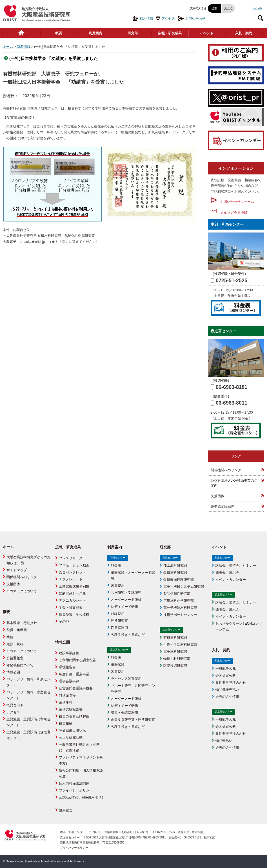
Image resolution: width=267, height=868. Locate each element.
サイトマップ (17, 570)
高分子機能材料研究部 (180, 608)
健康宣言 (66, 810)
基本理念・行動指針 (22, 623)
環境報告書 (67, 667)
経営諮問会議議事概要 (76, 688)
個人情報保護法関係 (74, 783)
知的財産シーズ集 (72, 593)
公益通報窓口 (17, 658)
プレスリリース (71, 558)
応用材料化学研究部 (179, 601)
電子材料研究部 (175, 652)
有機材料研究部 (175, 638)
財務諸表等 (67, 695)
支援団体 (217, 496)
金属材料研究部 (175, 573)
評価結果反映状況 (72, 730)
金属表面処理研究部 (179, 580)
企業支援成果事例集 (74, 586)
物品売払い (224, 741)
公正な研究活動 (71, 737)
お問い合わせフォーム (232, 202)
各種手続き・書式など (128, 635)
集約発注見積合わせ (231, 683)
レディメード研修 (124, 607)
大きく (228, 8)
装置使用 (118, 586)
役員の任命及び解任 (74, 716)
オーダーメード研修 (126, 600)
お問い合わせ (192, 19)
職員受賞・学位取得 (74, 614)
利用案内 (95, 33)
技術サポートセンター (180, 615)
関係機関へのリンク (226, 470)
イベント (207, 33)
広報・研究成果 (170, 33)
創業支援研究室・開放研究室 (133, 720)
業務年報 (66, 702)
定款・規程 (15, 644)
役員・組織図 (17, 630)
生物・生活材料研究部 (180, 645)
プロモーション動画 (74, 565)
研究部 (133, 33)
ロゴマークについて (22, 591)
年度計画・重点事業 (74, 674)
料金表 (116, 566)
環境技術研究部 (175, 666)
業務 (10, 637)
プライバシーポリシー (76, 790)
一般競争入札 (226, 669)
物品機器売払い (227, 690)
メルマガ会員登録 (229, 213)
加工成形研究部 (175, 566)
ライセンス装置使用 (126, 679)
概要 (59, 33)
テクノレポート (71, 579)
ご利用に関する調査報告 (77, 660)
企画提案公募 (226, 676)
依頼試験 (118, 665)
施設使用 (118, 614)
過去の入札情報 (227, 697)
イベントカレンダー (231, 580)
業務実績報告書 (71, 709)
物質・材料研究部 (177, 659)
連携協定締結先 (222, 506)
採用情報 (143, 19)
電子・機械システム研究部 (184, 587)
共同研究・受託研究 (126, 593)
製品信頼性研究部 (177, 594)
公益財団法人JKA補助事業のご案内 (234, 483)
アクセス (165, 19)
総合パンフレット (72, 572)
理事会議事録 (69, 681)
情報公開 (13, 672)
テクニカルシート (72, 600)
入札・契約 (244, 33)
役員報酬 (66, 723)
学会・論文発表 (71, 607)
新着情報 (24, 47)
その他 (64, 622)
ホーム (8, 47)
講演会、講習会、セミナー (236, 566)
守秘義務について (20, 665)
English (257, 8)
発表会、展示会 (227, 573)
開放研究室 (119, 621)
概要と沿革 (15, 705)
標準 (214, 8)
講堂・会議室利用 (124, 713)
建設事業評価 (69, 653)
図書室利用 (119, 628)
